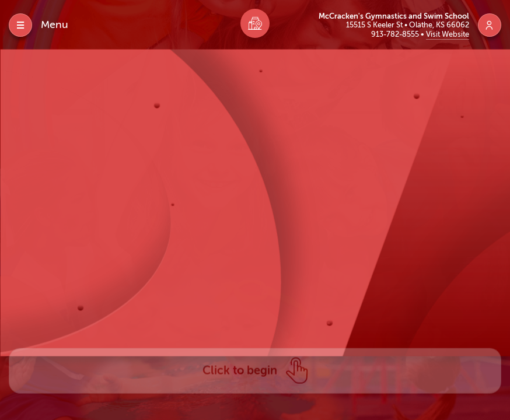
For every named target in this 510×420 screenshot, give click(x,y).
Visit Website (448, 34)
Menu (55, 24)
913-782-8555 (396, 34)
